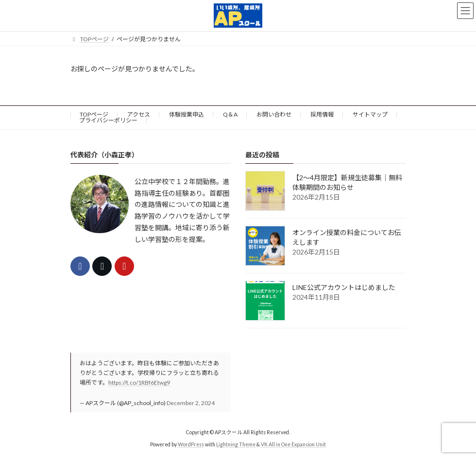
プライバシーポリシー (108, 120)
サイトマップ (370, 114)
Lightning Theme (236, 444)
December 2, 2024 (191, 403)
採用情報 (322, 114)
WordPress (191, 444)
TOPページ (94, 114)
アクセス (139, 114)
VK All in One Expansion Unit (293, 444)
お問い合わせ (274, 114)
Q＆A (230, 114)
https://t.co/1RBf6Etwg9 (139, 382)
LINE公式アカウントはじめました (344, 287)
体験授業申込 (187, 114)
